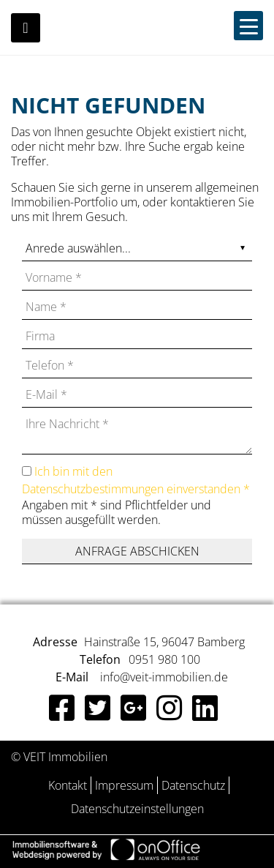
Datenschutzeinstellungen (137, 809)
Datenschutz (193, 785)
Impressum (124, 785)
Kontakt (68, 785)
